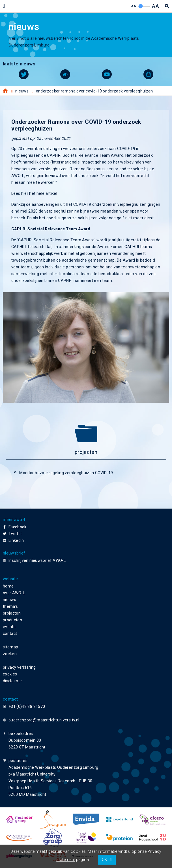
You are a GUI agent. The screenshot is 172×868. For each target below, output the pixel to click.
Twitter (15, 534)
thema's (10, 606)
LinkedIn (16, 540)
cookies (10, 674)
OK (105, 860)
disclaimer (13, 681)
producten (12, 620)
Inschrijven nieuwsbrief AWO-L (37, 560)
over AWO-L (14, 593)
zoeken (10, 654)
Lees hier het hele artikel (34, 193)
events (9, 627)
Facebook (18, 527)
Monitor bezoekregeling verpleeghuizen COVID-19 (66, 473)
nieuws (9, 600)
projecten (12, 613)
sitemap (10, 647)
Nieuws (22, 91)
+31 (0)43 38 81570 (27, 706)
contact (10, 633)
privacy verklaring (19, 667)
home (8, 586)
